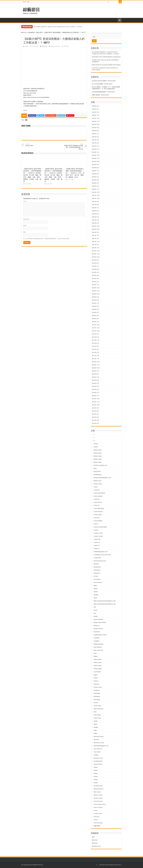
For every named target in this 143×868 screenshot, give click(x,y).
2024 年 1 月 (95, 189)
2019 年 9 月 (95, 260)
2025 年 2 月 (95, 149)
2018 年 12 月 (96, 288)
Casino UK (97, 518)
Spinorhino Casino (99, 743)
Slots (95, 712)
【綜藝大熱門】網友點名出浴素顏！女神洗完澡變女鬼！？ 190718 (73, 147)
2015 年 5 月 (95, 420)
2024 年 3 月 (95, 183)
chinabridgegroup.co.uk (101, 552)
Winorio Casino (98, 795)
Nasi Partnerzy (98, 647)
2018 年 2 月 (95, 319)
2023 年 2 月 (95, 223)
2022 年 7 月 (95, 235)
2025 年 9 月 (95, 128)
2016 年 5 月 (95, 383)
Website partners (99, 789)
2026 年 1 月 (95, 115)
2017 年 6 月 (95, 343)
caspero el (97, 542)
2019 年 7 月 (95, 266)
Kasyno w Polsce (98, 629)
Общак (96, 810)
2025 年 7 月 (95, 134)
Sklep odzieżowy (99, 709)
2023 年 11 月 (96, 195)
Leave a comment (55, 46)
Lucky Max (97, 638)
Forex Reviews (98, 582)
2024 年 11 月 (96, 158)
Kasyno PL (97, 626)
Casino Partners (98, 512)
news (95, 653)
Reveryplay (97, 693)
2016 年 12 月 (96, 362)
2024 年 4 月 (95, 180)
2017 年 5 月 (95, 346)
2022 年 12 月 (96, 226)
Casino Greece (98, 502)
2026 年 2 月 (95, 112)
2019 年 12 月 (96, 251)
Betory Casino (98, 462)
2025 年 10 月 (96, 124)
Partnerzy (96, 684)
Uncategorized (98, 761)
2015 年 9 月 (95, 408)
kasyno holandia (98, 619)
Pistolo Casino (98, 687)
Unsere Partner (98, 764)
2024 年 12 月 (96, 155)
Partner (96, 678)
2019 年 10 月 (96, 257)
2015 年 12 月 (96, 399)
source (25, 110)
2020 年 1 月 (95, 248)
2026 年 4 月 (95, 106)
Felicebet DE (97, 567)
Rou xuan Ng (95, 84)
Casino (96, 487)
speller (96, 721)
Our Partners (97, 672)
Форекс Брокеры (98, 823)
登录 (93, 837)
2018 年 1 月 (95, 322)
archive (96, 444)
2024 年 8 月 (95, 168)
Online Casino (98, 659)
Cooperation (97, 558)
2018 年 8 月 (95, 300)
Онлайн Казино (98, 813)
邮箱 (25, 226)
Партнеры (96, 817)
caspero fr (97, 545)
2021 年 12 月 (96, 242)
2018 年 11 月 (96, 291)
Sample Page (26, 2)
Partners (96, 681)
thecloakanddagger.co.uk (101, 746)
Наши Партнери (98, 801)
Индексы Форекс (98, 798)
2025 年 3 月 (95, 146)
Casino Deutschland (99, 493)
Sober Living (97, 718)
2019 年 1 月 (95, 285)
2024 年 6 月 (95, 174)
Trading (96, 755)
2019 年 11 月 (96, 254)
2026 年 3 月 (95, 109)
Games (96, 592)
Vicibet (96, 767)
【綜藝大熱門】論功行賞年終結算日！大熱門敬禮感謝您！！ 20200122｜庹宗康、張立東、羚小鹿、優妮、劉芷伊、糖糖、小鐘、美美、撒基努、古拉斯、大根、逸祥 (33, 175)
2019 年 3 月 (95, 279)
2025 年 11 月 (96, 121)
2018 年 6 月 (95, 306)
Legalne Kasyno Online (100, 635)
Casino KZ (97, 505)
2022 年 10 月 (96, 229)
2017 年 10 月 (96, 331)
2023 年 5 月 (95, 214)
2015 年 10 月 (96, 405)
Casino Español (98, 496)
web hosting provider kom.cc (113, 865)
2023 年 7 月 (95, 208)
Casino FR (96, 499)
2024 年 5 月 (95, 177)
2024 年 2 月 (95, 186)
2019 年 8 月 (95, 263)
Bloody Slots (97, 471)
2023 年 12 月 (96, 192)
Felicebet (96, 564)
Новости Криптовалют (100, 804)
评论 (25, 201)
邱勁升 (94, 95)
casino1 (96, 524)
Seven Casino (98, 706)
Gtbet (95, 598)
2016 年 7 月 (95, 377)
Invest (95, 610)
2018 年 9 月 (95, 297)
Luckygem (97, 641)
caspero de (97, 539)
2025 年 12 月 (96, 118)
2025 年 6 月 (95, 137)
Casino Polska (98, 515)
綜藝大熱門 (39, 32)
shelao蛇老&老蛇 (97, 92)
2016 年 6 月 (95, 380)
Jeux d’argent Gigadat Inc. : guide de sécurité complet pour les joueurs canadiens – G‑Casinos (58, 27)
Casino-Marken (98, 521)
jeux (95, 613)
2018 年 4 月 (95, 312)
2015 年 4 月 (95, 423)
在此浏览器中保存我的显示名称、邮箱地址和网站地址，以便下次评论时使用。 (48, 239)
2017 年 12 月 (96, 325)
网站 (25, 232)
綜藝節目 (31, 10)
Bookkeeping (98, 475)
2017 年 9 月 (95, 334)
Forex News (97, 579)
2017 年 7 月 (95, 340)
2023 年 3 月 (95, 220)
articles (96, 447)
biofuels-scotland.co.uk (100, 465)
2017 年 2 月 (95, 356)
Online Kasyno (98, 669)
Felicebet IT (97, 573)
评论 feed (95, 843)
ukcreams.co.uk (98, 758)
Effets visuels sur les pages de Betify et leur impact (106, 65)
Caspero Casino (98, 533)
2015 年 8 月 (95, 411)
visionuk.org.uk (98, 786)
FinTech (96, 576)
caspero (96, 530)
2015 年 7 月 (95, 414)
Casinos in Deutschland (100, 527)
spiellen (96, 727)
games (96, 589)
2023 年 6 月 (95, 211)
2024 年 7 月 (95, 171)
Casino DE (97, 490)
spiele (95, 724)
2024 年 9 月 (95, 165)
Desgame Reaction (97, 81)
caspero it (97, 549)
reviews (96, 703)
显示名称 (26, 219)
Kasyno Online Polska (100, 622)
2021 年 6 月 (95, 245)
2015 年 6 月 (95, 417)
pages (96, 675)
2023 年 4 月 (95, 217)
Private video (112, 81)
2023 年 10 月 (96, 198)
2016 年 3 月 (95, 389)
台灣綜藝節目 (31, 32)
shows (27, 46)
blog (95, 468)
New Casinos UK (98, 650)
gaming (96, 595)
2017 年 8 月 (95, 337)
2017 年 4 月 (95, 349)
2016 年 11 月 (96, 365)
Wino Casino (97, 792)
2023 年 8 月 (95, 205)
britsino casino (98, 484)
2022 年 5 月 (95, 238)
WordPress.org (96, 846)
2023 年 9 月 (95, 202)
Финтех (96, 820)
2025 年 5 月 (95, 140)
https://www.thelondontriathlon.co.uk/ (105, 604)
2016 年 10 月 (96, 368)
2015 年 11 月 (96, 402)
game (95, 585)
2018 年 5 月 (95, 309)
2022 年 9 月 (95, 232)
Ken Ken (94, 87)
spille (95, 730)
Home (24, 32)
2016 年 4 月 (95, 386)
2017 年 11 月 (96, 328)
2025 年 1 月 (95, 152)
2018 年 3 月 (95, 316)
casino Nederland (99, 508)
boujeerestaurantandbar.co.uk (102, 478)
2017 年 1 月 (95, 359)
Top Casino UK (98, 749)
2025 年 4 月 (95, 143)
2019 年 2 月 (95, 282)
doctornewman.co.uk (100, 561)
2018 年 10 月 (96, 294)
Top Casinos (97, 752)
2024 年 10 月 (96, 161)
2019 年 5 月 (95, 272)
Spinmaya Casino (99, 736)
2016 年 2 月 (95, 393)
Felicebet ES (97, 570)
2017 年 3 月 (95, 352)
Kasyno (96, 616)
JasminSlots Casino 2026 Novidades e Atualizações (106, 57)
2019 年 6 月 (95, 269)
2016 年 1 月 (95, 396)
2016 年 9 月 (95, 371)
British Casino (98, 481)
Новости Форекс (98, 807)
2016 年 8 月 (95, 374)
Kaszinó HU (97, 632)
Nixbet (96, 656)
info (95, 607)
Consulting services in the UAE (102, 555)
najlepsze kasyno (99, 644)
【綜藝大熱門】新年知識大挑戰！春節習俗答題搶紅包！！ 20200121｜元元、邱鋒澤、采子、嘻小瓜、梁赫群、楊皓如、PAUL (75, 173)
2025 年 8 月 (95, 131)
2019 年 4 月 (95, 275)
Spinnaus (96, 740)
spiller (95, 733)
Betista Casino (98, 450)
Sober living (97, 715)
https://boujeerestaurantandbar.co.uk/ (105, 601)
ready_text (97, 690)
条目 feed (95, 840)
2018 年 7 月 (95, 303)
